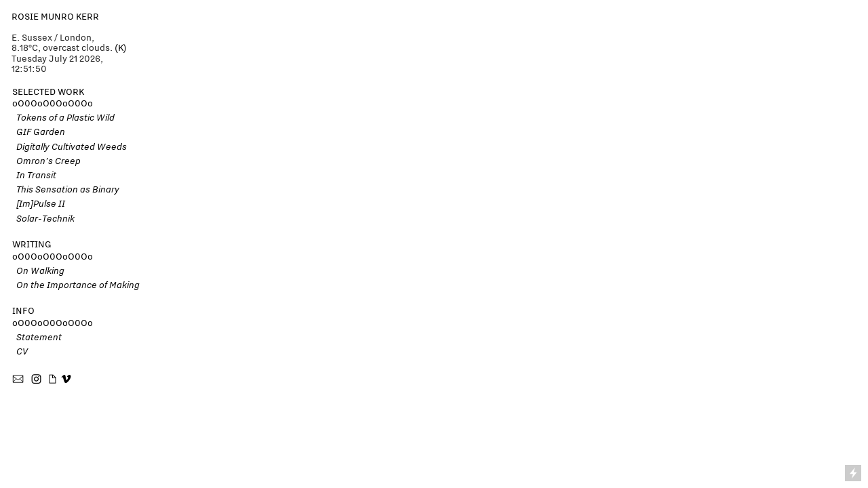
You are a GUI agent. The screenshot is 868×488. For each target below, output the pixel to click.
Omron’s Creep (46, 161)
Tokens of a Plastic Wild (63, 117)
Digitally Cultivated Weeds (72, 146)
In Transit (34, 175)
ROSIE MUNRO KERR (55, 17)
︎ (66, 380)
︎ (19, 380)
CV (20, 351)
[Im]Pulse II (41, 203)
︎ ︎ (44, 380)
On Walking (38, 270)
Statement (37, 337)
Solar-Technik (43, 218)
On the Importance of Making (76, 285)
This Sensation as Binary (66, 189)
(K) (121, 48)
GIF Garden (41, 131)
